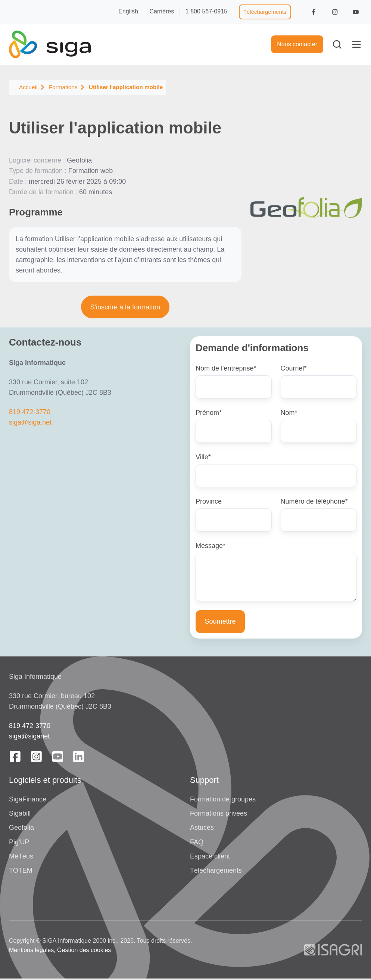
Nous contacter (297, 44)
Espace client (210, 857)
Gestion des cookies (84, 951)
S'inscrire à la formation (125, 307)
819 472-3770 (30, 412)
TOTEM (21, 872)
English (128, 11)
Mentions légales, (32, 951)
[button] (337, 44)
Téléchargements (265, 12)
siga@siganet (29, 738)
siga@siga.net (30, 422)
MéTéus (21, 857)
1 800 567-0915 (206, 11)
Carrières (162, 11)
